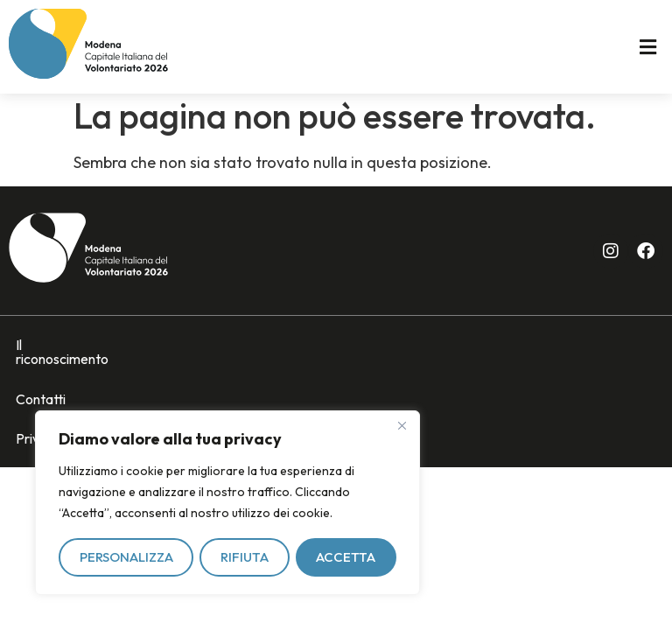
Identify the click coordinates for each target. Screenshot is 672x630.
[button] (648, 47)
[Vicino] (402, 426)
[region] (227, 503)
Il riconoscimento (66, 346)
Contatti (156, 346)
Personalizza (126, 557)
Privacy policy (237, 346)
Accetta (346, 557)
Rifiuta (245, 557)
